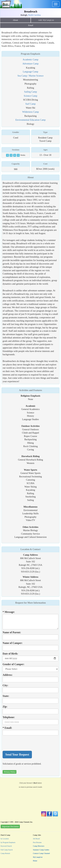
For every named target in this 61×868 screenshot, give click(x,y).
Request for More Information (30, 603)
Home (35, 861)
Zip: (5, 707)
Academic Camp (30, 60)
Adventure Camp (30, 64)
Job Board (36, 839)
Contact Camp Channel (41, 853)
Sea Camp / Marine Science (31, 76)
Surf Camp (30, 104)
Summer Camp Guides (41, 850)
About (15, 20)
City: (5, 685)
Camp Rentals (5, 853)
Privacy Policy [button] (10, 772)
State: (6, 696)
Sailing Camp (30, 92)
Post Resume (37, 842)
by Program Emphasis (8, 842)
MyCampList (38, 857)
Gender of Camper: (14, 664)
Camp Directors (39, 846)
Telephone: (9, 717)
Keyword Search (6, 846)
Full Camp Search (7, 850)
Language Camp (30, 72)
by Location (5, 839)
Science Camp (30, 96)
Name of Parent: (12, 632)
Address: (8, 675)
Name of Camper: (13, 643)
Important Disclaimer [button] (10, 826)
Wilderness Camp (30, 112)
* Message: (9, 612)
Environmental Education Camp (30, 120)
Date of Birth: (10, 654)
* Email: (7, 728)
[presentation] (27, 743)
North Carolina (34, 15)
